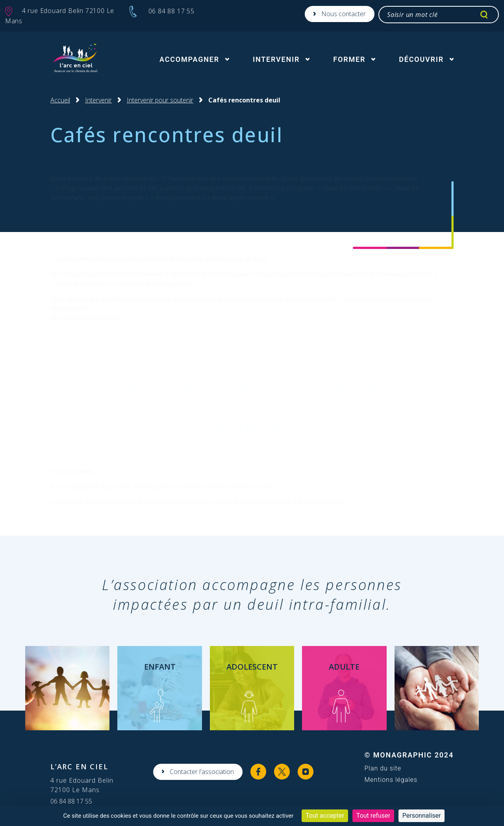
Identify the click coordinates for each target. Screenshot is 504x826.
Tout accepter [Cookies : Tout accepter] (325, 816)
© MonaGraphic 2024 (409, 755)
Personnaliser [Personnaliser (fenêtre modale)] (422, 816)
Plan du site (383, 768)
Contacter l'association (202, 772)
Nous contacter (344, 14)
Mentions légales (391, 780)
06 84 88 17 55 (71, 801)
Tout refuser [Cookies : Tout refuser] (373, 816)
